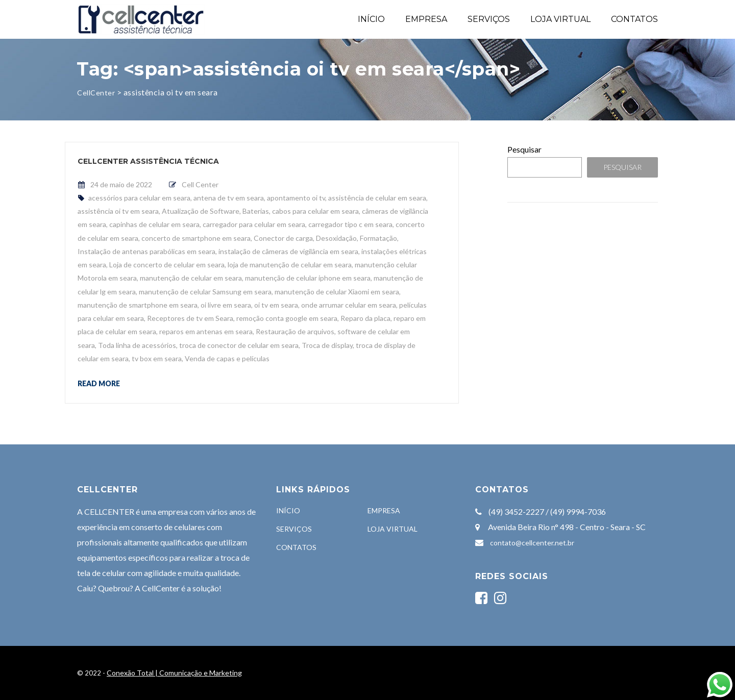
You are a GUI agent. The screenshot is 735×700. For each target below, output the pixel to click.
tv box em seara (157, 358)
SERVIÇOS (489, 19)
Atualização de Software (201, 211)
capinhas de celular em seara (154, 224)
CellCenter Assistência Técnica (148, 161)
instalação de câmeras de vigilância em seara (288, 251)
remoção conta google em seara (287, 318)
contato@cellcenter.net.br (532, 543)
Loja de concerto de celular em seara (167, 265)
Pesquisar (524, 149)
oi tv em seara (276, 305)
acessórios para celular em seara (139, 198)
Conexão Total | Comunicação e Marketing (174, 673)
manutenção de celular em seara (191, 278)
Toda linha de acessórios (137, 345)
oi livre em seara (226, 305)
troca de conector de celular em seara (239, 345)
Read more (99, 383)
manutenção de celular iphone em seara (308, 278)
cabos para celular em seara (315, 211)
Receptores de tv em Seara (190, 318)
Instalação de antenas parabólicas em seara (146, 251)
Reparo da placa (365, 318)
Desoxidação (336, 238)
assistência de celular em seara (377, 198)
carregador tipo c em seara (350, 224)
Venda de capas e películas (227, 358)
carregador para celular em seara (254, 224)
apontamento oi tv (296, 198)
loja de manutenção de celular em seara (290, 265)
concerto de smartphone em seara (196, 238)
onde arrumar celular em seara (349, 305)
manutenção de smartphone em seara (138, 305)
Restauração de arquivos (295, 331)
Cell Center (200, 184)
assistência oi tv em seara (118, 211)
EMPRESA (426, 19)
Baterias (256, 211)
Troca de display (327, 345)
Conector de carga (283, 238)
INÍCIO (371, 19)
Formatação (378, 238)
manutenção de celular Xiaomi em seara (337, 292)
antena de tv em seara (229, 198)
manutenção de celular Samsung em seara (205, 292)
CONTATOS (634, 19)
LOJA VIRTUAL (560, 19)
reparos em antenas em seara (206, 331)
